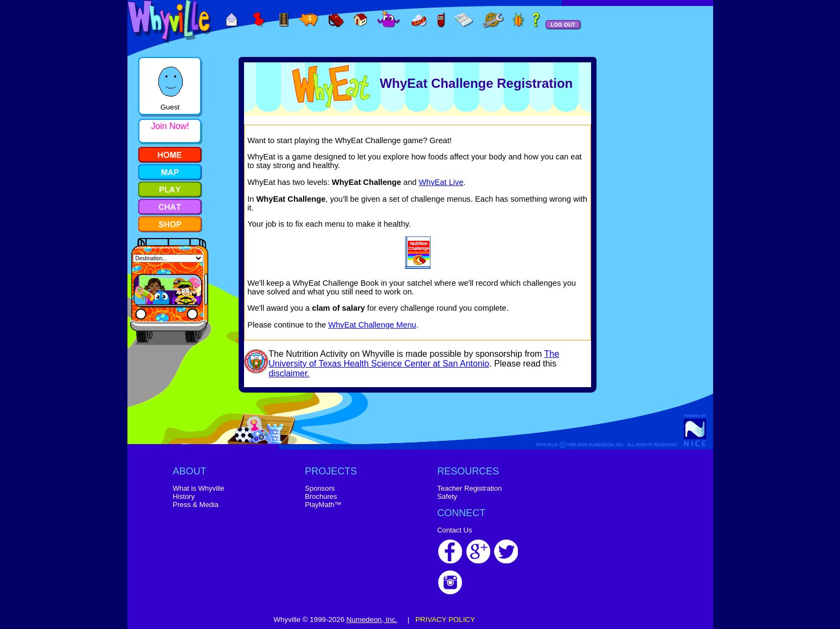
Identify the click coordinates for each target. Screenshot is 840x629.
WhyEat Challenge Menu (372, 325)
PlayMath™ (323, 505)
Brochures (321, 496)
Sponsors (320, 488)
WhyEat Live (441, 182)
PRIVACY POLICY (445, 620)
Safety (447, 496)
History (184, 496)
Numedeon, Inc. (372, 620)
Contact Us (454, 530)
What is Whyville (199, 488)
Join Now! (170, 126)
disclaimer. (289, 373)
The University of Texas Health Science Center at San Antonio (414, 359)
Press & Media (196, 505)
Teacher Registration (469, 488)
